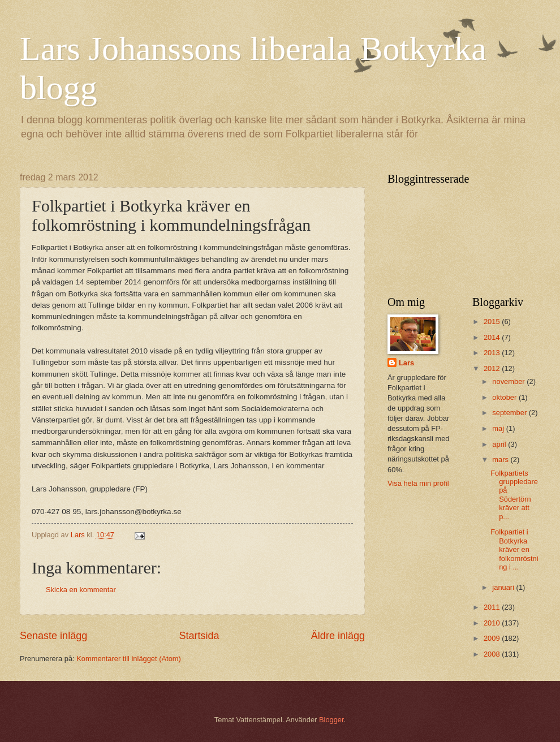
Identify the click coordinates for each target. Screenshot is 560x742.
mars (501, 460)
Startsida (199, 636)
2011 (493, 607)
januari (504, 587)
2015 (493, 322)
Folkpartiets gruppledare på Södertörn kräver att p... (514, 495)
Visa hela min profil (418, 483)
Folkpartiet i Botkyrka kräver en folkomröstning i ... (514, 549)
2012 (493, 368)
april (500, 444)
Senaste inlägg (53, 636)
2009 (493, 638)
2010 (493, 623)
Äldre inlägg (338, 636)
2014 (493, 337)
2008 (493, 654)
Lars (406, 363)
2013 (493, 353)
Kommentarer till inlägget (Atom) (129, 659)
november (509, 381)
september (510, 413)
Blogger (331, 720)
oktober (505, 397)
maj (499, 428)
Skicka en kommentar (81, 590)
